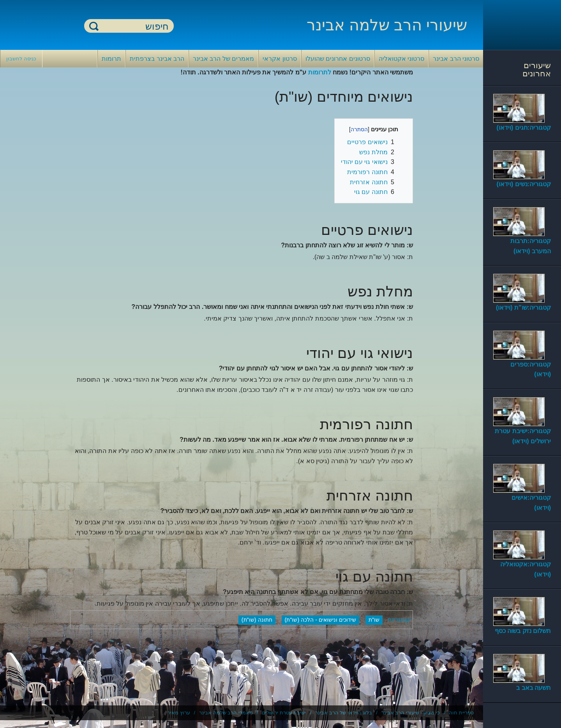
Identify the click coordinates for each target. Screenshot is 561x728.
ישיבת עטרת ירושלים (284, 713)
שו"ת (374, 620)
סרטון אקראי (280, 59)
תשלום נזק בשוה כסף (523, 631)
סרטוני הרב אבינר (456, 59)
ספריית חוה (461, 713)
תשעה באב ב (534, 688)
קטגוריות (399, 620)
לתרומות (320, 72)
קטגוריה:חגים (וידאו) (524, 128)
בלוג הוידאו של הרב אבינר (344, 713)
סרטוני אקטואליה (401, 59)
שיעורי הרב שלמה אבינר (387, 25)
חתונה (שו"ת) (257, 620)
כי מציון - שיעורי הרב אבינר (411, 713)
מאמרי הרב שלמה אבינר (226, 713)
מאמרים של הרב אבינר (223, 59)
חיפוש (94, 26)
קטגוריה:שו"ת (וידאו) (523, 308)
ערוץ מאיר (179, 713)
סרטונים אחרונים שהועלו (338, 59)
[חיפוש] (134, 26)
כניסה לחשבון (21, 59)
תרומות (111, 59)
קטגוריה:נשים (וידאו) (524, 184)
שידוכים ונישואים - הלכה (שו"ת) (320, 620)
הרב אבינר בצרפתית (157, 59)
